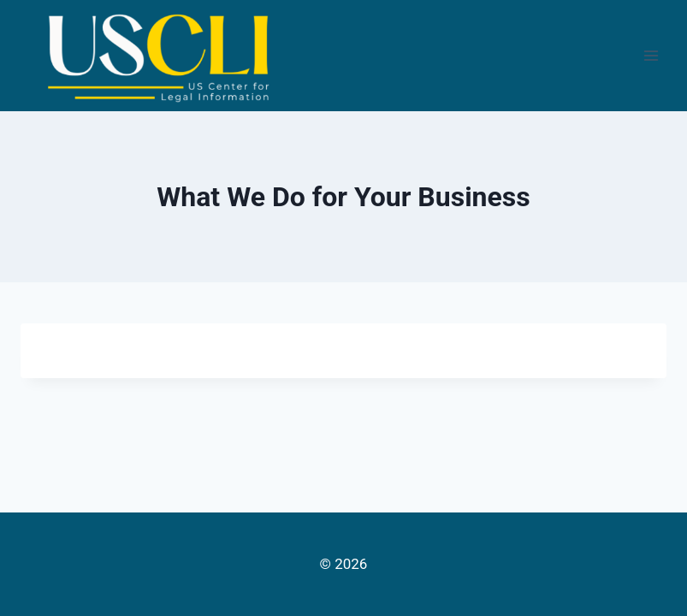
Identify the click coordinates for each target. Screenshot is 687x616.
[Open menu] (651, 55)
